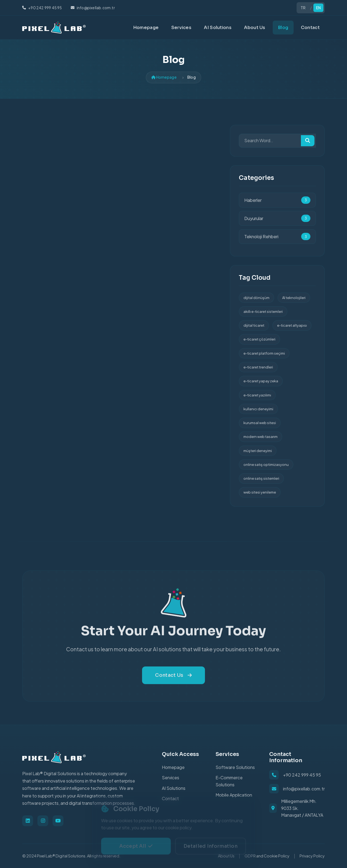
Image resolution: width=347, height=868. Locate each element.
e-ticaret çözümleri (259, 339)
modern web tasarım (261, 437)
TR (303, 8)
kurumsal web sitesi (260, 423)
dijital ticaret (254, 325)
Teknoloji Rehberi (277, 236)
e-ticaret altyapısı (292, 325)
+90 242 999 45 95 (302, 775)
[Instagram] (43, 821)
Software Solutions (235, 767)
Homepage (146, 28)
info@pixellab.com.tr (304, 789)
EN (319, 8)
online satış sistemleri (261, 478)
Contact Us (173, 683)
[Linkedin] (28, 821)
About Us (255, 28)
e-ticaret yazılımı (257, 395)
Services (181, 28)
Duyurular (277, 218)
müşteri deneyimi (258, 451)
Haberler (277, 200)
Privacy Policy (312, 856)
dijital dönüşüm (256, 298)
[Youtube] (58, 821)
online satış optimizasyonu (266, 465)
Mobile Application (234, 795)
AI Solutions (218, 28)
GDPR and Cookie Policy (267, 856)
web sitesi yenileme (260, 492)
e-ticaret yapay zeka (261, 381)
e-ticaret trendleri (258, 367)
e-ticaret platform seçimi (264, 353)
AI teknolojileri (294, 298)
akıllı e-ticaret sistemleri (263, 311)
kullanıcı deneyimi (258, 409)
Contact (310, 28)
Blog (283, 28)
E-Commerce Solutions (229, 781)
